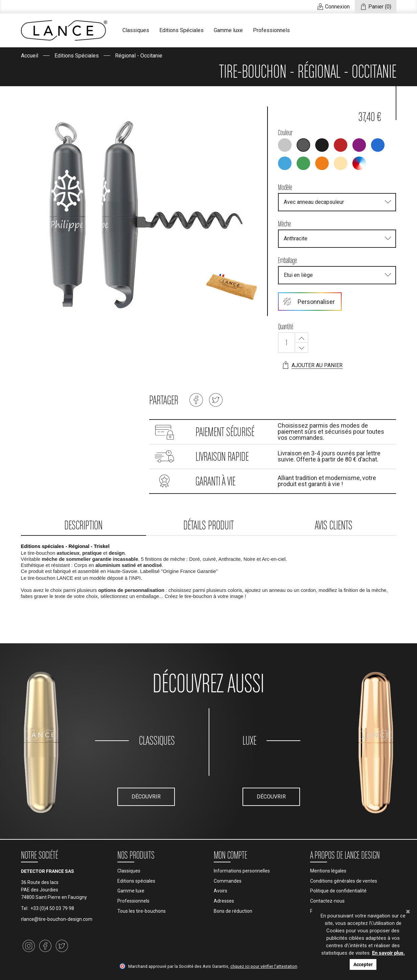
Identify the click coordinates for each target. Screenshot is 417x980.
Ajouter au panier (312, 365)
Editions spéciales (136, 881)
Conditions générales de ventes (344, 881)
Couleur (285, 133)
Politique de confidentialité (338, 891)
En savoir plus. (388, 953)
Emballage (287, 260)
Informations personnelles (242, 871)
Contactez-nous (327, 901)
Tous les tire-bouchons (142, 911)
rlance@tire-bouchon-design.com (57, 919)
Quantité (286, 327)
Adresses (224, 901)
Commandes (228, 881)
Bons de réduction (233, 911)
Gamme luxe (228, 30)
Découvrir (146, 797)
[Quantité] (287, 343)
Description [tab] (83, 525)
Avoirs (221, 891)
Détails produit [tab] (208, 525)
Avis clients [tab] (334, 525)
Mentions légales (328, 871)
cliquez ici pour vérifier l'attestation (264, 966)
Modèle (285, 187)
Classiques (136, 30)
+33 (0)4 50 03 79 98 (52, 908)
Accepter (363, 964)
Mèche (284, 224)
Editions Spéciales (181, 30)
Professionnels (271, 30)
